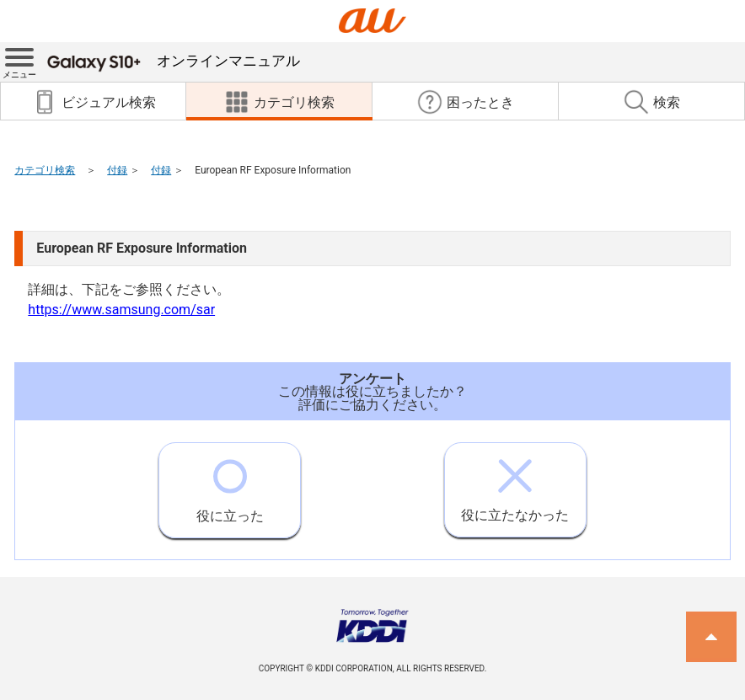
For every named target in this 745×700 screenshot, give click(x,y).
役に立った (230, 484)
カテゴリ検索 (45, 170)
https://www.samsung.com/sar (121, 310)
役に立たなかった (515, 483)
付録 (117, 170)
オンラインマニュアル (174, 61)
